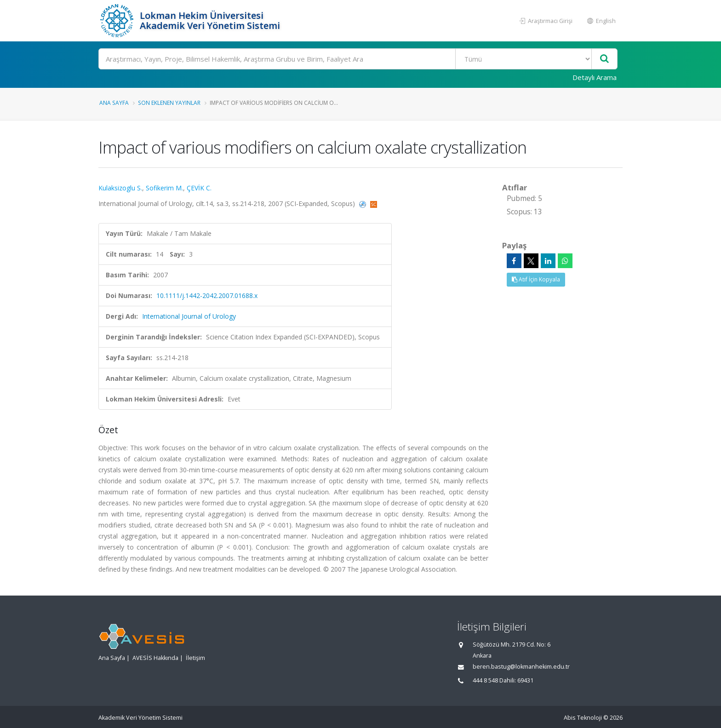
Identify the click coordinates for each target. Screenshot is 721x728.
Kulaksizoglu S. (120, 188)
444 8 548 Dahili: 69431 (503, 680)
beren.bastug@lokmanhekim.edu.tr (521, 667)
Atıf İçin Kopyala (536, 279)
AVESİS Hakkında (155, 658)
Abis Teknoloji (583, 718)
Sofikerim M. (164, 188)
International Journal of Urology (189, 316)
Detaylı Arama (595, 77)
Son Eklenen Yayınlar (169, 103)
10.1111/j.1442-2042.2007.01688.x (207, 295)
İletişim (195, 658)
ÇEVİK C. (199, 188)
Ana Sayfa (114, 103)
